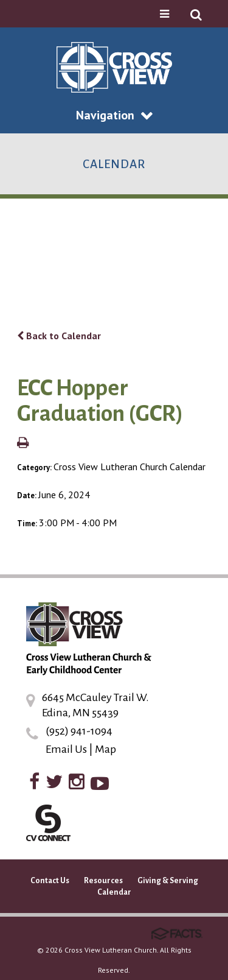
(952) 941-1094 (79, 731)
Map (105, 749)
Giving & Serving (168, 881)
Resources (103, 881)
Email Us (66, 749)
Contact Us (50, 881)
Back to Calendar (59, 336)
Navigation (114, 115)
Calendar (114, 892)
